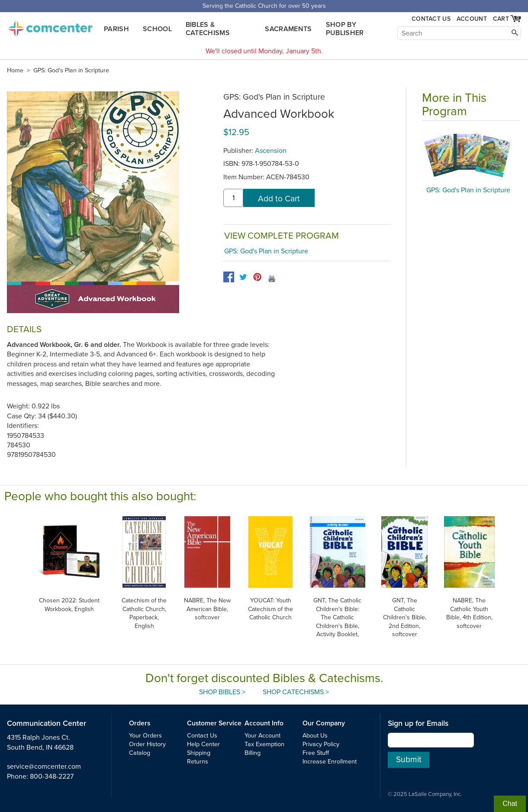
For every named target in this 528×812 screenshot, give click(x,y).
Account (472, 19)
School (157, 29)
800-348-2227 (52, 776)
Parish (116, 29)
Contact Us (431, 19)
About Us (315, 736)
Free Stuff (316, 753)
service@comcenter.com (44, 767)
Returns (198, 762)
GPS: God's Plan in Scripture (71, 70)
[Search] (459, 33)
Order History (147, 744)
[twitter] (243, 277)
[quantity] (233, 198)
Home (15, 70)
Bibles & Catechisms (208, 29)
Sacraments (288, 29)
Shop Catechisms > (296, 692)
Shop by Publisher (345, 29)
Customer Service (214, 723)
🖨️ (272, 278)
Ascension (271, 151)
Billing (253, 753)
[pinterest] (257, 277)
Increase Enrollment (330, 762)
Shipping (199, 753)
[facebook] (229, 277)
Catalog (140, 753)
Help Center (203, 744)
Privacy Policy (321, 744)
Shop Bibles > (222, 692)
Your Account (262, 736)
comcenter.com (50, 26)
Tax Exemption (264, 744)
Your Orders (145, 736)
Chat (510, 804)
